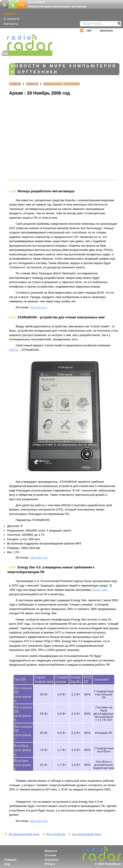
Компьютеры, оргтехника (62, 84)
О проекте (11, 19)
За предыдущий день (24, 834)
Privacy (50, 864)
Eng (7, 864)
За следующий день (87, 834)
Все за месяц (56, 834)
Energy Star (100, 590)
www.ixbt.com (39, 558)
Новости (10, 14)
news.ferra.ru (38, 307)
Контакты (11, 24)
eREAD (14, 350)
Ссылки (51, 855)
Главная (15, 84)
